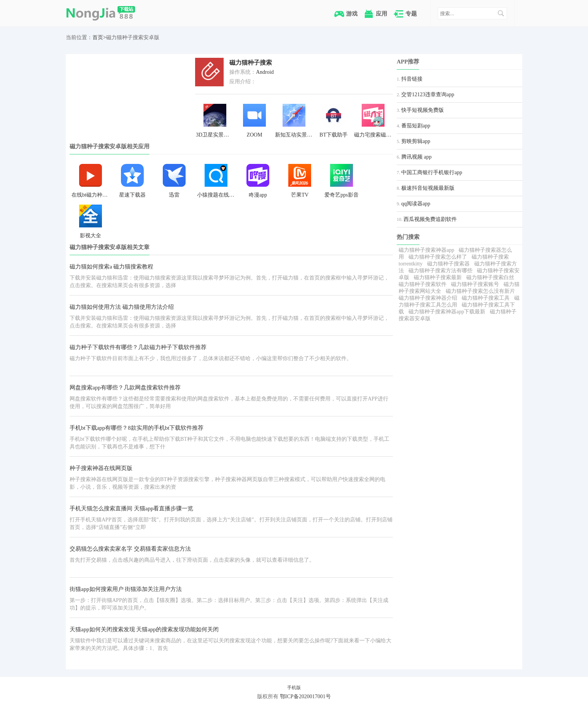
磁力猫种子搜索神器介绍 (428, 298)
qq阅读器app (416, 204)
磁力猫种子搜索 (251, 63)
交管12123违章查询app (428, 95)
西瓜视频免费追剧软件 (430, 219)
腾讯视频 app (416, 157)
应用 (381, 14)
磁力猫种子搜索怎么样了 (438, 257)
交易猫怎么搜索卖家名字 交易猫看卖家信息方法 (130, 549)
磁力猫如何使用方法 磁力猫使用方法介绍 (122, 307)
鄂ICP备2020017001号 (305, 696)
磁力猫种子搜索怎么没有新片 (480, 291)
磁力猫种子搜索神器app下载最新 (447, 312)
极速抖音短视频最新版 (428, 188)
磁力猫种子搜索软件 (423, 284)
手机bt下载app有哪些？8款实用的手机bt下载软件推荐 (137, 428)
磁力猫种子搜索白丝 (490, 277)
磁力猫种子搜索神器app (426, 250)
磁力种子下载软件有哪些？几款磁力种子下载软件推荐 (138, 347)
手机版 (294, 688)
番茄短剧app (416, 126)
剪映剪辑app (416, 141)
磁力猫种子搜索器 (448, 264)
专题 (411, 14)
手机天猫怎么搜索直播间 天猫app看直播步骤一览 (131, 508)
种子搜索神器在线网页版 (101, 468)
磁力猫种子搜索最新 (438, 277)
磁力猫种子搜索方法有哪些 (440, 271)
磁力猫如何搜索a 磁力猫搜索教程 (111, 267)
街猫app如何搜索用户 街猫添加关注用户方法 (126, 589)
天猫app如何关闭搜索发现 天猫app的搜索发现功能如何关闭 (144, 629)
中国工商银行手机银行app (432, 172)
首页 (98, 37)
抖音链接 (412, 79)
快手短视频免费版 (423, 110)
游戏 (352, 14)
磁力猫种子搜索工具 (486, 298)
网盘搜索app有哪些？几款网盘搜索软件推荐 (125, 388)
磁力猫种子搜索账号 (475, 284)
